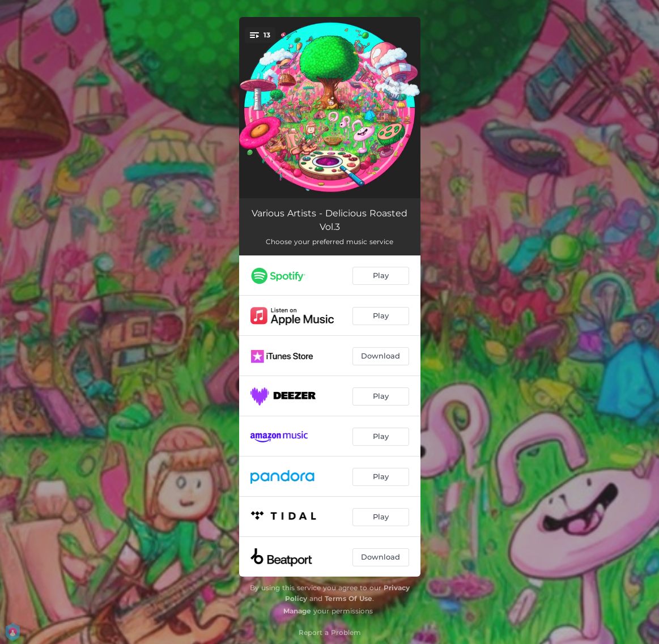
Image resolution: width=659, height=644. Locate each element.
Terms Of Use (348, 598)
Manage (297, 611)
